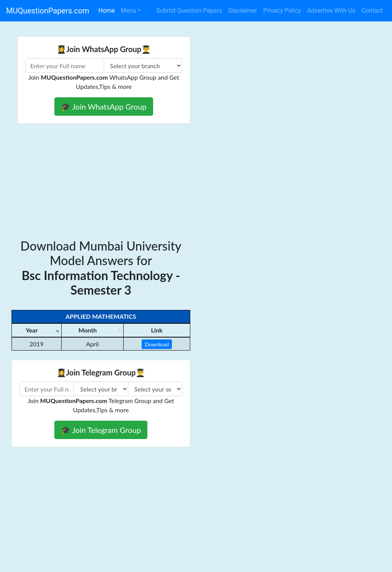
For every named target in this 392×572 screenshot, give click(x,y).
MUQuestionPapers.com (48, 11)
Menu (129, 11)
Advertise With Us (331, 11)
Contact (372, 11)
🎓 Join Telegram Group (101, 430)
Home (107, 11)
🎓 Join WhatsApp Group (104, 107)
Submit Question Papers (189, 11)
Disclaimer (243, 11)
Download (157, 344)
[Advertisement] (196, 181)
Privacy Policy (282, 11)
